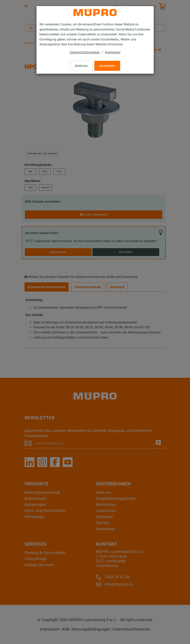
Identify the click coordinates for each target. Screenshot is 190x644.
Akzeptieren (107, 66)
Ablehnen (81, 66)
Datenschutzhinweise (85, 52)
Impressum (113, 52)
